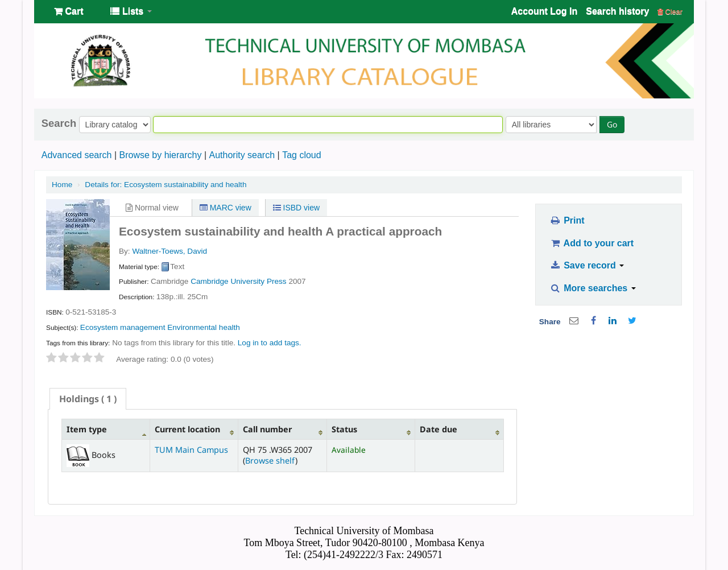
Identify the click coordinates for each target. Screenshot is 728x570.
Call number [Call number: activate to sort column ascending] (267, 429)
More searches (593, 288)
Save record (587, 265)
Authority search (242, 155)
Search (59, 123)
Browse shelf (270, 460)
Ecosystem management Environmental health (160, 327)
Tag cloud (302, 155)
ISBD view (296, 208)
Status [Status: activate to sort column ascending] (344, 429)
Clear (670, 12)
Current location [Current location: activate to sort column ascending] (187, 429)
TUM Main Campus (191, 450)
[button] (69, 11)
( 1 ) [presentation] (88, 399)
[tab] (88, 399)
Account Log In (544, 11)
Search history (617, 11)
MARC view (226, 208)
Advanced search (77, 155)
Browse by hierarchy (160, 155)
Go (612, 124)
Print (567, 220)
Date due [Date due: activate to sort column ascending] (439, 429)
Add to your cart (591, 243)
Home (62, 185)
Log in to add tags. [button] (270, 343)
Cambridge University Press (238, 281)
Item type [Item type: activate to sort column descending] (87, 429)
